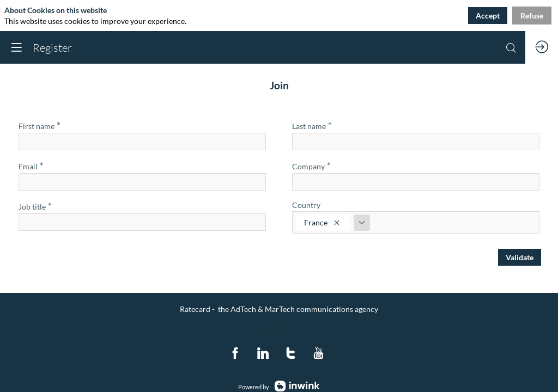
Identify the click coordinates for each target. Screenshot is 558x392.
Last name (312, 125)
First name (40, 125)
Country (306, 205)
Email (31, 166)
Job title (35, 206)
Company (311, 166)
